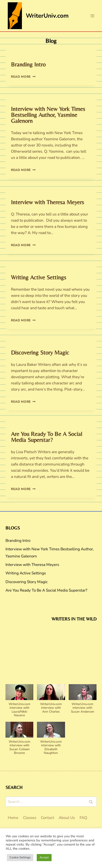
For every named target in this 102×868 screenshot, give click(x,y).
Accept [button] (44, 857)
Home (13, 818)
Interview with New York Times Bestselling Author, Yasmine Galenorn (48, 115)
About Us (67, 818)
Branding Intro (28, 64)
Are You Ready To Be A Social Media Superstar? (47, 437)
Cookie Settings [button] (20, 857)
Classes (30, 818)
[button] (19, 703)
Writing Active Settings (39, 277)
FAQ (83, 818)
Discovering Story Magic (40, 353)
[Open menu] (92, 16)
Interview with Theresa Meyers (47, 202)
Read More (23, 77)
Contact (47, 818)
